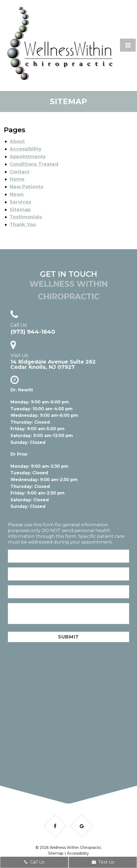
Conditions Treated (34, 164)
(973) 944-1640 (33, 332)
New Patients (26, 187)
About (17, 141)
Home (17, 179)
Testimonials (26, 217)
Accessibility (26, 149)
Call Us (34, 862)
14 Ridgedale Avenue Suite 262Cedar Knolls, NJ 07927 (53, 364)
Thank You (23, 225)
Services (20, 202)
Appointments (28, 157)
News (17, 194)
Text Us (103, 862)
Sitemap (20, 210)
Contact (19, 172)
